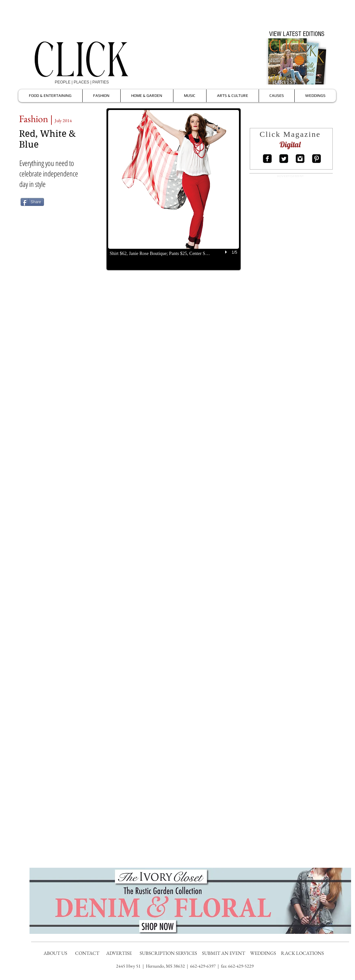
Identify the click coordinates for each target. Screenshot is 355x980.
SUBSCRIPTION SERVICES (168, 953)
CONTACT (88, 953)
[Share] (32, 202)
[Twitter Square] (284, 159)
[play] (227, 252)
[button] (174, 189)
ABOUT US (55, 953)
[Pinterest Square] (316, 159)
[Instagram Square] (300, 159)
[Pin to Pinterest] (77, 202)
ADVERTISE (119, 953)
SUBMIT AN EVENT (224, 953)
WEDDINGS (265, 953)
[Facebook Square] (267, 159)
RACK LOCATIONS (303, 953)
